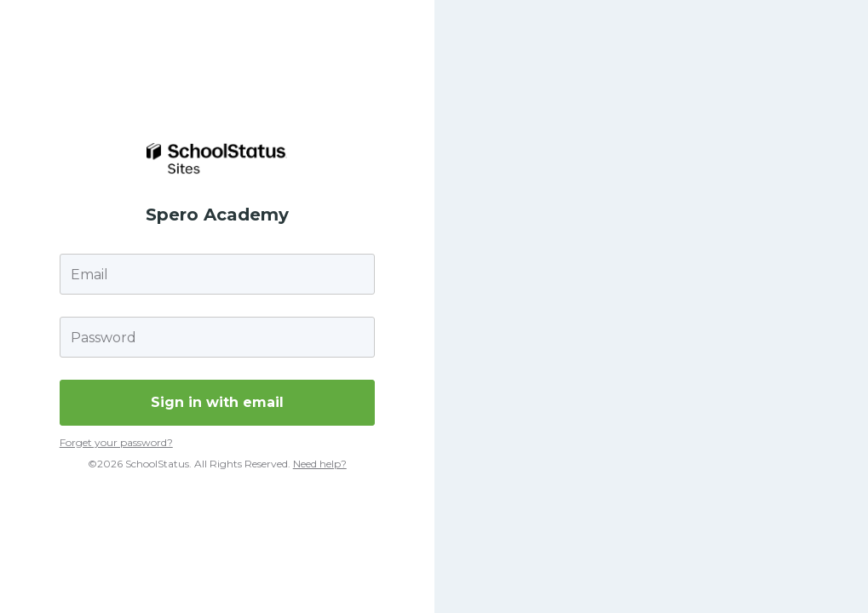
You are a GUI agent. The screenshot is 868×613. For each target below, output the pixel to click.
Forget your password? (116, 442)
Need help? (320, 464)
